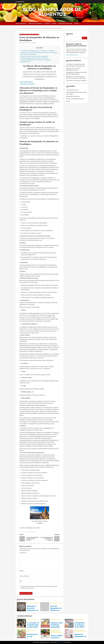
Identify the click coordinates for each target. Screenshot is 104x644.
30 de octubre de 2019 (32, 43)
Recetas (54, 24)
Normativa (47, 24)
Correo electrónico (24, 576)
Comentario (23, 553)
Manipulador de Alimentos (35, 24)
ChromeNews (61, 642)
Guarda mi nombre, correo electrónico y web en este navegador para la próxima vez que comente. (39, 587)
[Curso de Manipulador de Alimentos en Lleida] (45, 607)
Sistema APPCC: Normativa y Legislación (76, 81)
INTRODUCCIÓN (25, 62)
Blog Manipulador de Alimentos (52, 12)
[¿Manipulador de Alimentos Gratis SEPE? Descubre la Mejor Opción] (69, 623)
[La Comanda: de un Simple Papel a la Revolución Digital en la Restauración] (21, 623)
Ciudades (77, 24)
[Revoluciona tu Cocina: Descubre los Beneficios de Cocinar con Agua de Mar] (21, 634)
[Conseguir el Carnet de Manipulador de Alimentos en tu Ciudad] (21, 607)
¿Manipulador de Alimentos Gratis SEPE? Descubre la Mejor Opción (80, 627)
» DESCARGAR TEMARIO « (27, 84)
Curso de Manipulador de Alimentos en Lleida (56, 609)
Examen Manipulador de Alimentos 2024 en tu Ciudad (29, 34)
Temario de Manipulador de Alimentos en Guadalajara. (36, 60)
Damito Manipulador (24, 43)
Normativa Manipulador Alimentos (75, 99)
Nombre (22, 571)
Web (21, 581)
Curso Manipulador (21, 24)
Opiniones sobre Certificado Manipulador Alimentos (57, 626)
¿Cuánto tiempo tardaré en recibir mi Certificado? (34, 58)
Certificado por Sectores (65, 24)
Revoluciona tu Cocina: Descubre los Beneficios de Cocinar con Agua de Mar (76, 77)
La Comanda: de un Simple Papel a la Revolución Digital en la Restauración (33, 627)
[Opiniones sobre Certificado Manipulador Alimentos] (45, 623)
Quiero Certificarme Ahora (72, 55)
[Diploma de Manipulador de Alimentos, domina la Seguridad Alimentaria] (69, 634)
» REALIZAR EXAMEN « (26, 82)
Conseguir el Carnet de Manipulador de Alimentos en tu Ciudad (33, 610)
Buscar (69, 34)
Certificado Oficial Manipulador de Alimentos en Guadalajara (38, 51)
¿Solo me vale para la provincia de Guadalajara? (34, 56)
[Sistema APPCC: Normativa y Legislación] (45, 634)
